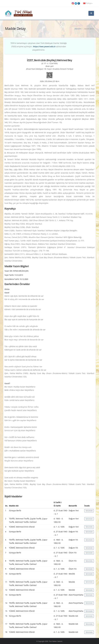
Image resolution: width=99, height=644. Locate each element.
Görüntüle (89, 511)
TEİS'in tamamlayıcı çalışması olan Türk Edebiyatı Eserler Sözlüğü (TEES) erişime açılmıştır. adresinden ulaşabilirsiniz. (39, 46)
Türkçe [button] (88, 3)
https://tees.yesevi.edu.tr (44, 46)
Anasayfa (78, 29)
